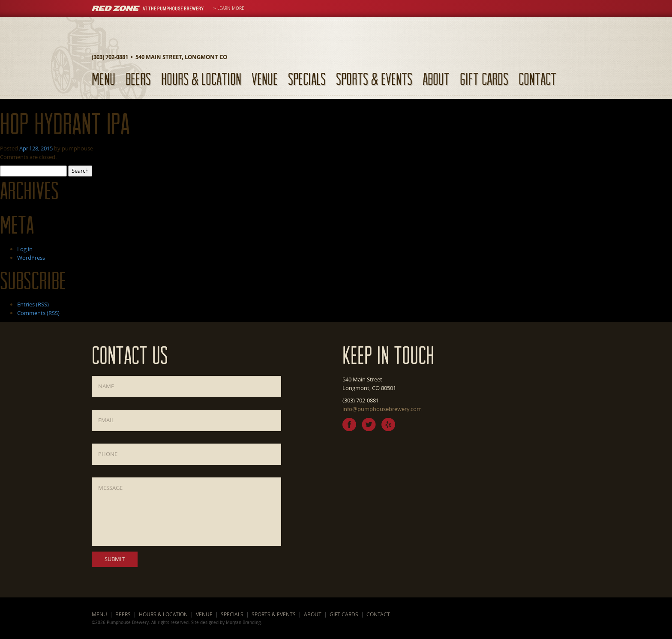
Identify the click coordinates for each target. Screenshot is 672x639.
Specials (307, 79)
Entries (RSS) (33, 304)
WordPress (31, 258)
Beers (138, 79)
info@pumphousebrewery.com (382, 409)
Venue (265, 79)
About (436, 79)
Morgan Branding (243, 622)
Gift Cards (484, 79)
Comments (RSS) (38, 313)
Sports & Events (374, 79)
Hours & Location (201, 79)
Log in (25, 249)
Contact (537, 79)
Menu (103, 79)
